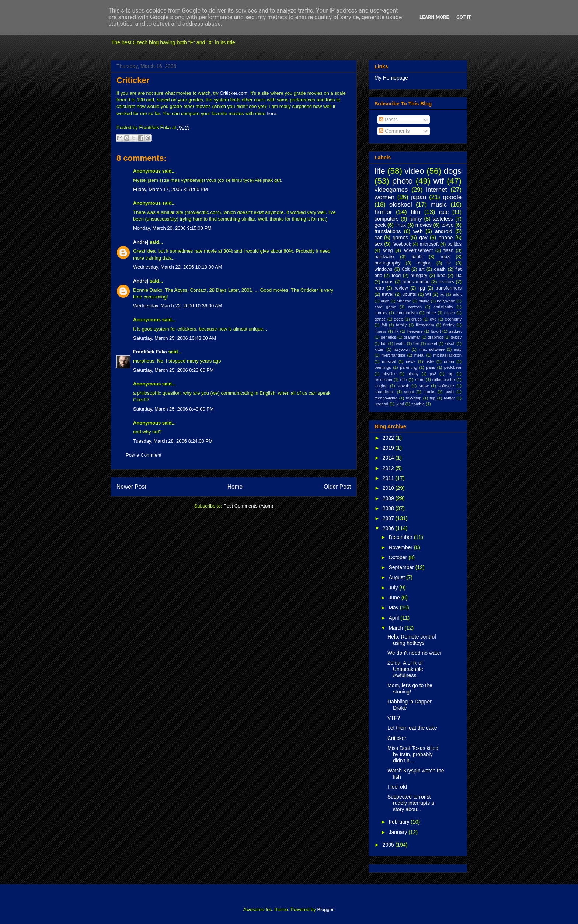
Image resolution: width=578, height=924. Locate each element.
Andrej (141, 242)
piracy (413, 374)
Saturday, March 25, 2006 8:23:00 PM (173, 370)
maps (388, 282)
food (396, 276)
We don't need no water (415, 653)
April (394, 618)
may (458, 349)
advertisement (418, 250)
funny (415, 219)
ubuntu (409, 294)
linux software (432, 349)
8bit (405, 269)
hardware (384, 257)
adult (457, 294)
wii (428, 294)
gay (423, 238)
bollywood (446, 301)
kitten (379, 349)
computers (387, 219)
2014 (389, 458)
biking (424, 301)
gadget (455, 331)
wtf (439, 181)
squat (409, 392)
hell (416, 343)
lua (458, 276)
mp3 (445, 257)
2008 (389, 508)
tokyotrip (414, 398)
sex (379, 244)
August (397, 577)
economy (453, 319)
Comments (394, 131)
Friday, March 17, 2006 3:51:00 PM (170, 189)
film (415, 212)
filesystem (425, 325)
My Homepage (391, 78)
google (452, 197)
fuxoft (436, 331)
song (388, 250)
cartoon (415, 307)
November (401, 547)
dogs (452, 171)
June (395, 598)
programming (416, 282)
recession (383, 380)
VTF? (394, 718)
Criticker (133, 80)
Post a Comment (144, 455)
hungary (419, 276)
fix (396, 331)
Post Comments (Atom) (248, 506)
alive (385, 301)
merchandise (393, 355)
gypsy (456, 337)
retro (379, 288)
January (398, 832)
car (378, 238)
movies (424, 225)
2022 (389, 438)
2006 (389, 528)
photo (403, 181)
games (400, 238)
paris (431, 367)
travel (388, 294)
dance (380, 319)
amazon (404, 301)
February (400, 822)
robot (420, 380)
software (446, 386)
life (380, 171)
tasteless (443, 219)
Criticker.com (234, 93)
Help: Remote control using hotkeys (412, 640)
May (394, 608)
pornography (388, 263)
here (272, 113)
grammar (412, 337)
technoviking (386, 398)
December (401, 537)
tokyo (447, 225)
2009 (389, 498)
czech (450, 313)
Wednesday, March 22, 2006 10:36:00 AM (178, 306)
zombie (418, 404)
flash (448, 250)
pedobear (453, 367)
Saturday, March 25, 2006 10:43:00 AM (175, 338)
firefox (449, 325)
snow (424, 386)
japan (419, 197)
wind (400, 404)
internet (436, 190)
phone (446, 238)
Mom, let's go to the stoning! (410, 688)
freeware (415, 331)
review (401, 288)
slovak (403, 386)
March (396, 628)
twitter (449, 398)
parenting (409, 367)
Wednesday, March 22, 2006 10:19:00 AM (178, 267)
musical (389, 361)
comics (381, 313)
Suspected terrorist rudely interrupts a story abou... (411, 803)
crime (431, 313)
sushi (449, 392)
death (440, 269)
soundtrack (385, 392)
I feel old (397, 787)
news (411, 361)
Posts (388, 120)
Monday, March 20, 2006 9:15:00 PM (172, 228)
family (401, 325)
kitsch (450, 343)
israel (432, 343)
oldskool (401, 205)
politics (455, 244)
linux (401, 225)
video (414, 171)
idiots (417, 257)
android (444, 231)
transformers (448, 288)
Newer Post (131, 487)
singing (381, 386)
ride (403, 380)
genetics (389, 337)
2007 (389, 518)
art (422, 269)
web (418, 231)
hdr (384, 343)
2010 (389, 488)
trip (433, 398)
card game (385, 307)
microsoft (429, 244)
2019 (389, 448)
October (398, 557)
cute (444, 212)
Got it (464, 17)
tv (449, 263)
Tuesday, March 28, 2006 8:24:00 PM (173, 441)
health (400, 343)
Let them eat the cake (412, 728)
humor (383, 212)
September (402, 567)
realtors (446, 282)
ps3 (433, 374)
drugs (417, 319)
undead (381, 404)
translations (388, 231)
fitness (380, 331)
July (394, 588)
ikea (441, 276)
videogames (391, 190)
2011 (389, 478)
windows (383, 269)
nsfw (430, 361)
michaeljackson (448, 355)
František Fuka (150, 352)
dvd (433, 319)
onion (449, 361)
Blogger (325, 909)
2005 (389, 845)
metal (419, 355)
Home (235, 487)
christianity (443, 307)
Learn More (434, 17)
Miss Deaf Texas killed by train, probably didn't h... (413, 754)
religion (424, 263)
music (439, 205)
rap (450, 374)
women (384, 197)
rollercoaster (444, 380)
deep (399, 319)
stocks (429, 392)
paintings (383, 367)
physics (389, 374)
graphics (435, 337)
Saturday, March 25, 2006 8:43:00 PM (173, 409)
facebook (402, 244)
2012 (389, 468)
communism (407, 313)
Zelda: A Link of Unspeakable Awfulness (405, 669)
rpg (422, 288)
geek (380, 225)
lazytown (401, 349)
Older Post (337, 487)
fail (384, 325)
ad (442, 294)
